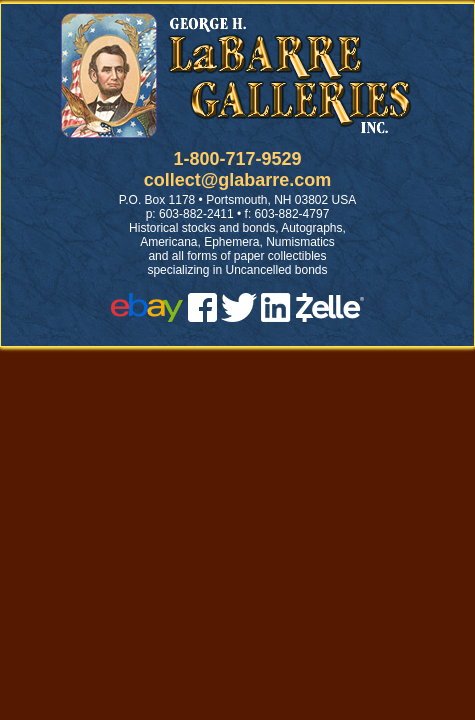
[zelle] (330, 316)
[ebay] (147, 316)
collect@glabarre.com (238, 180)
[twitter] (239, 316)
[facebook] (202, 316)
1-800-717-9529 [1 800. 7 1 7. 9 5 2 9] (237, 159)
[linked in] (276, 316)
